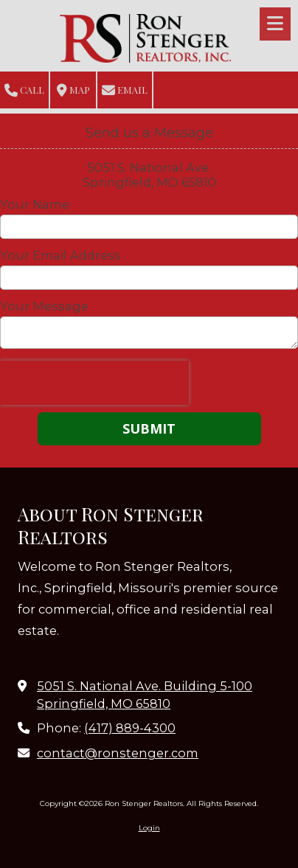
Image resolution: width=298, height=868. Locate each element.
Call (24, 90)
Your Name (35, 204)
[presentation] (94, 383)
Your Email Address (60, 255)
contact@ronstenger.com (118, 753)
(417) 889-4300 (130, 728)
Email (125, 90)
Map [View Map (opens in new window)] (73, 90)
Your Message (44, 306)
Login (149, 828)
